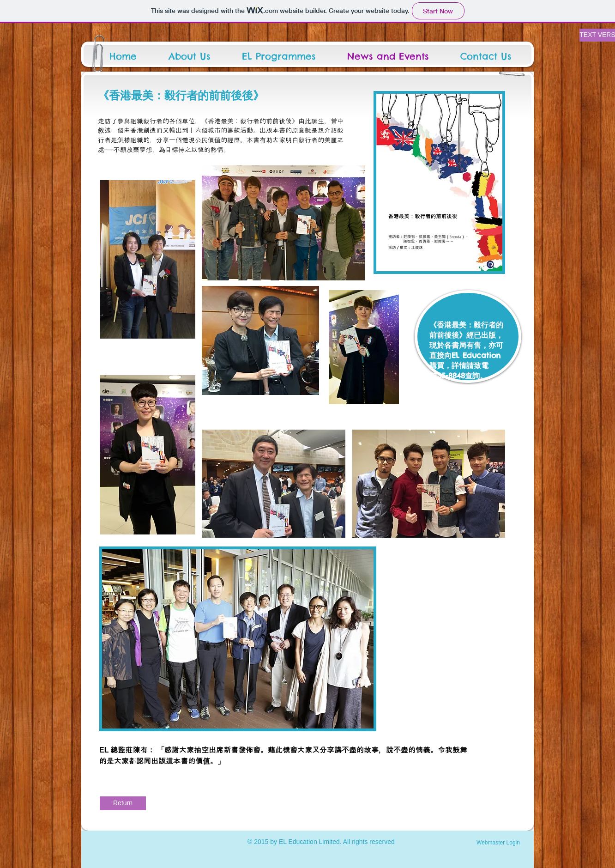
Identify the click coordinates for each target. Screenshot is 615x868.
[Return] (123, 803)
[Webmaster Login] (498, 843)
